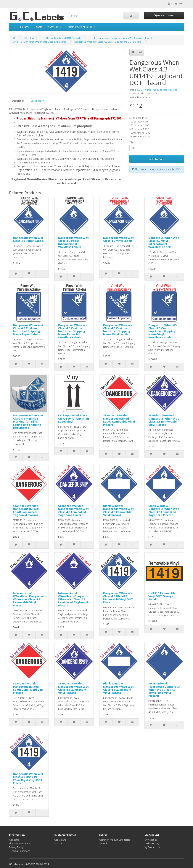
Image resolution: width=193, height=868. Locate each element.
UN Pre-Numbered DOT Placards (63, 38)
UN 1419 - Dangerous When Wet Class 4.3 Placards (40, 42)
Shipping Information (20, 844)
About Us (14, 840)
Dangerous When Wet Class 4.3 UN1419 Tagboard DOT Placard (108, 42)
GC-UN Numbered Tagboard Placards (157, 90)
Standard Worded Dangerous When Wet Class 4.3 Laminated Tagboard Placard (73, 510)
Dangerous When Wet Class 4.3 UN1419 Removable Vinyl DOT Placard (118, 598)
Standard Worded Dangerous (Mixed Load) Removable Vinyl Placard (119, 420)
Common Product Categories (115, 840)
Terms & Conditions (20, 851)
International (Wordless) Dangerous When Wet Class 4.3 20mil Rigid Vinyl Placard (164, 689)
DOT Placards (22, 27)
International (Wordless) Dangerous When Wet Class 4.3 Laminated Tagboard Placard (74, 599)
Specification (37, 101)
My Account (151, 840)
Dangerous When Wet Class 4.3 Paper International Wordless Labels (73, 242)
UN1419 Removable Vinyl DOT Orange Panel (162, 596)
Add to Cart (157, 159)
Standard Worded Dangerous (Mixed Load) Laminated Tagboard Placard (26, 510)
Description (18, 101)
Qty (131, 142)
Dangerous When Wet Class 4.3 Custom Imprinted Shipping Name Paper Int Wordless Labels (73, 331)
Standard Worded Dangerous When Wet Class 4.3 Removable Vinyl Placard (164, 420)
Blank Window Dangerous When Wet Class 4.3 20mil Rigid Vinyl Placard (118, 688)
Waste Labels (54, 27)
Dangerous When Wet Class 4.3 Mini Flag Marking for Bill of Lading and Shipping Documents (28, 421)
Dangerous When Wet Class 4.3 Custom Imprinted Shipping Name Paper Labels (28, 330)
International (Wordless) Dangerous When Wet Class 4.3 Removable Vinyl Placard (29, 599)
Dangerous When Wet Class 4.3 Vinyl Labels (118, 239)
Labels (38, 27)
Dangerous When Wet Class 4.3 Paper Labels (28, 239)
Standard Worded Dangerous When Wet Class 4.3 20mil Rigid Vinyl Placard (73, 688)
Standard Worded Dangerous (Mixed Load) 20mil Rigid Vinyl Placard (29, 688)
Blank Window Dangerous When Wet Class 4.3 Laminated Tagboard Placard (164, 510)
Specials (104, 844)
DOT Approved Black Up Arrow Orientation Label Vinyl (74, 418)
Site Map (59, 844)
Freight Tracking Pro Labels (81, 27)
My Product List (152, 847)
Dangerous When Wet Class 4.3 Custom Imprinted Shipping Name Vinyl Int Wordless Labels (164, 331)
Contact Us (60, 840)
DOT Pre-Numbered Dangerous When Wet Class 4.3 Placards (121, 38)
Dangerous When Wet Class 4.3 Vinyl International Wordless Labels (164, 242)
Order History (152, 844)
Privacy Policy (16, 847)
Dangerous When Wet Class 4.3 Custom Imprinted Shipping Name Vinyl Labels (118, 330)
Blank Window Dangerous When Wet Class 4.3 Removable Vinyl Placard (118, 510)
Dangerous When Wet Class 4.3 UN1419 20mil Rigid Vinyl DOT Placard (28, 778)
